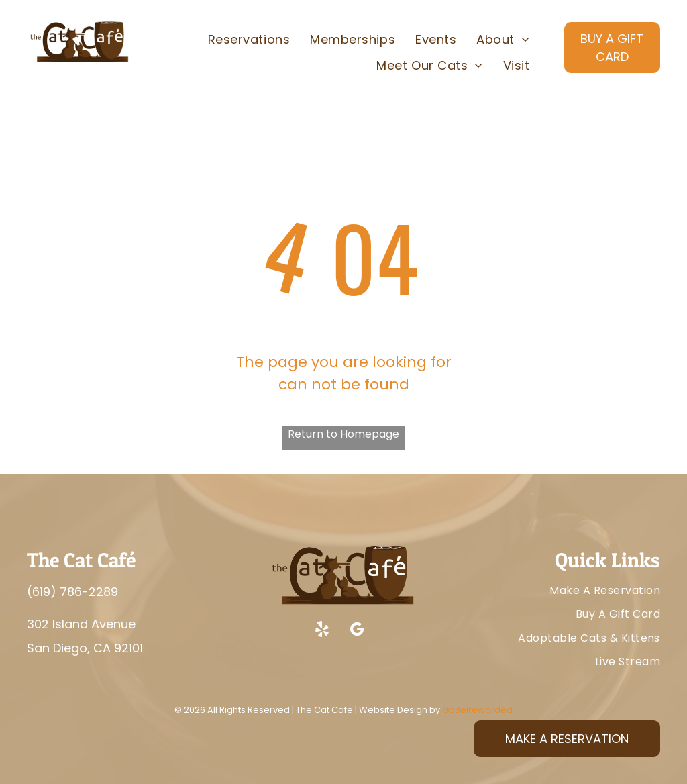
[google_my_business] (357, 631)
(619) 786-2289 (72, 592)
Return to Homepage (343, 434)
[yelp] (322, 631)
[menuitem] (249, 40)
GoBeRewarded (477, 710)
